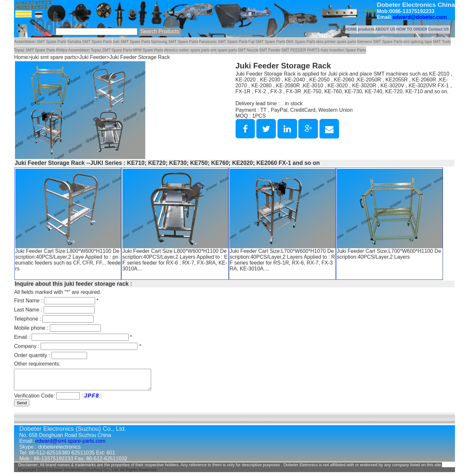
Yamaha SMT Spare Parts (89, 42)
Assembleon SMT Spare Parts (40, 42)
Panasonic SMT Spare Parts (223, 42)
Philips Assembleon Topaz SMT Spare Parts (94, 50)
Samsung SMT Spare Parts (175, 42)
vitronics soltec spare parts (187, 50)
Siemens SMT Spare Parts (380, 42)
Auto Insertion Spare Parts (343, 50)
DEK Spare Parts (300, 42)
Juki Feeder (93, 57)
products (366, 29)
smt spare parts (224, 50)
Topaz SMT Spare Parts (35, 50)
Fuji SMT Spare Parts (267, 42)
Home (21, 57)
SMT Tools (442, 42)
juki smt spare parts (54, 57)
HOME (351, 29)
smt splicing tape (418, 42)
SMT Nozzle (248, 50)
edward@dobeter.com (420, 17)
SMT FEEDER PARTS (300, 50)
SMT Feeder (270, 50)
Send (22, 407)
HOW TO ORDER (412, 29)
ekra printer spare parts (336, 42)
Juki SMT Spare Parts (131, 42)
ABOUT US (385, 29)
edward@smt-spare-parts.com (70, 445)
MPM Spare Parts (148, 50)
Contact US (439, 29)
